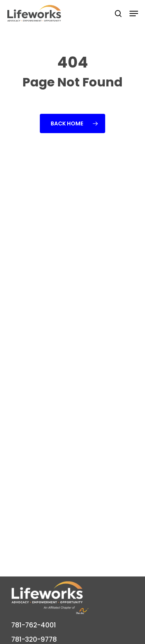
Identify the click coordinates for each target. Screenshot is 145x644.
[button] (134, 14)
